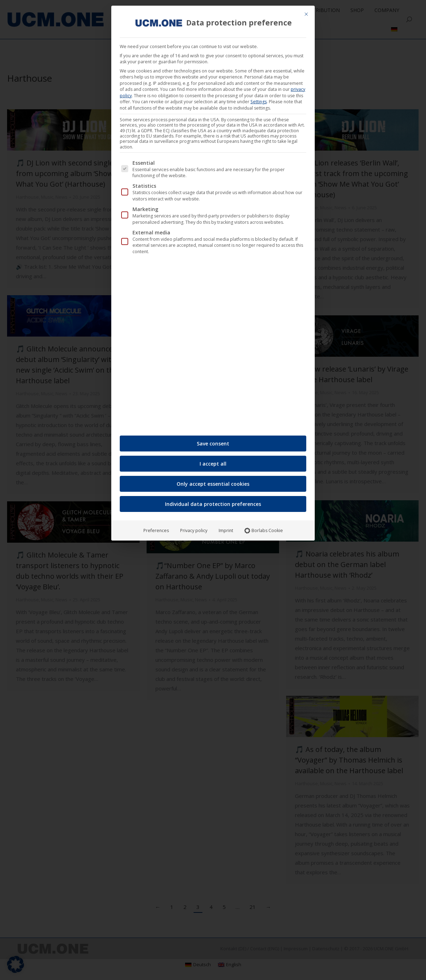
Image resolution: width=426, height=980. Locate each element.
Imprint (226, 528)
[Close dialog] (306, 11)
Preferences (156, 528)
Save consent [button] (213, 441)
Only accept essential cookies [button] (213, 481)
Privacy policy (194, 528)
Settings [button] (259, 99)
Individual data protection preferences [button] (213, 501)
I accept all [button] (213, 461)
